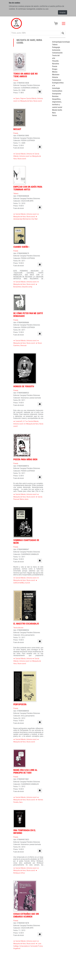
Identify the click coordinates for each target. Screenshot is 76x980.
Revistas (55, 96)
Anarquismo (57, 94)
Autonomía (56, 50)
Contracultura (57, 91)
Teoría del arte (18, 628)
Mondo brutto (57, 110)
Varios (54, 115)
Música (55, 72)
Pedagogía (56, 47)
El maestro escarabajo (26, 624)
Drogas (55, 69)
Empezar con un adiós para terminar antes (28, 188)
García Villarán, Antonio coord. (26, 214)
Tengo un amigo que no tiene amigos (26, 75)
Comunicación (57, 53)
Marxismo (56, 74)
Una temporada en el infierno (25, 832)
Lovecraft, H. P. (21, 421)
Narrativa (56, 64)
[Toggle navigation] (64, 24)
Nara (54, 113)
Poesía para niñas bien (25, 459)
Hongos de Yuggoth (24, 386)
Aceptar (63, 12)
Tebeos (16, 193)
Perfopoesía (20, 704)
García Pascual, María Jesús (28, 498)
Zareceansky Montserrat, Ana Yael (25, 219)
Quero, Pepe (20, 98)
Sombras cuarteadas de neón (26, 541)
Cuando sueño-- (22, 247)
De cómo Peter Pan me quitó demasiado (28, 315)
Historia (55, 77)
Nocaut (17, 129)
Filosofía (55, 61)
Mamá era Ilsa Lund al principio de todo (25, 771)
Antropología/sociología (61, 42)
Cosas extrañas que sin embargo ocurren (26, 915)
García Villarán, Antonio (24, 154)
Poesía (16, 80)
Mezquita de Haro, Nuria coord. (31, 101)
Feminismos (57, 80)
